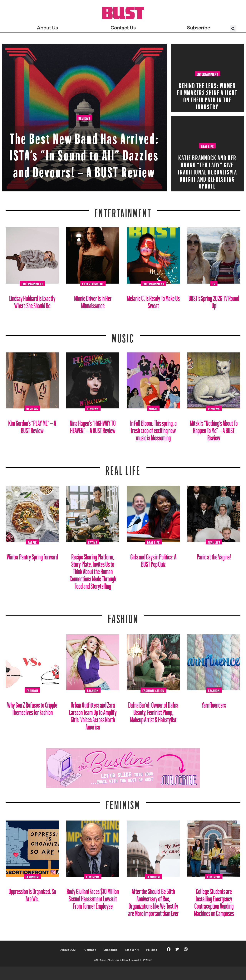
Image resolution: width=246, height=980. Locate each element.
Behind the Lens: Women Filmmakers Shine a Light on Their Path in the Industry (207, 95)
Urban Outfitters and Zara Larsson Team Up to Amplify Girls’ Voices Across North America (93, 714)
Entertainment (207, 74)
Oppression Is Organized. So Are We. (32, 894)
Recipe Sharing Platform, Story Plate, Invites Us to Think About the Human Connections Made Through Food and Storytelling (93, 570)
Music (123, 336)
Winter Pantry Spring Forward (32, 555)
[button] (233, 29)
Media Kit (132, 950)
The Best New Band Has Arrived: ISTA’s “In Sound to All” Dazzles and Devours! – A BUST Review (84, 143)
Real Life (207, 146)
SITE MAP (147, 960)
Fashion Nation (153, 690)
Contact (90, 950)
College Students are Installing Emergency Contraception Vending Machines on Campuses (214, 901)
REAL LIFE (123, 468)
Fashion (123, 616)
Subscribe (111, 950)
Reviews (84, 102)
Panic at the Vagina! (214, 555)
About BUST (69, 950)
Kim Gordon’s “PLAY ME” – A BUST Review (32, 425)
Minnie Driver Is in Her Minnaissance (93, 300)
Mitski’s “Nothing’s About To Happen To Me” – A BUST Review (214, 429)
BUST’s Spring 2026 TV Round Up (214, 300)
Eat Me (32, 542)
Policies (152, 950)
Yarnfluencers (214, 703)
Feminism (123, 803)
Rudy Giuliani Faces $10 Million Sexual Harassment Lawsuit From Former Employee (93, 897)
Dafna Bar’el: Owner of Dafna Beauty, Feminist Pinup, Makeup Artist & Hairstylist (153, 711)
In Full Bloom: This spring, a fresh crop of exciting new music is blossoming (153, 429)
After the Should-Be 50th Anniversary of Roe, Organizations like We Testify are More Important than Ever (153, 901)
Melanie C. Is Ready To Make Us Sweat (153, 300)
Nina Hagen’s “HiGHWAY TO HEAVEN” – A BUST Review (93, 425)
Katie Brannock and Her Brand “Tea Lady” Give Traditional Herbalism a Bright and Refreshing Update (207, 171)
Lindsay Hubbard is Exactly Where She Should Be (32, 300)
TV (214, 283)
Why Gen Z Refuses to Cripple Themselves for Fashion (32, 707)
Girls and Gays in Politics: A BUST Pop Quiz (153, 559)
